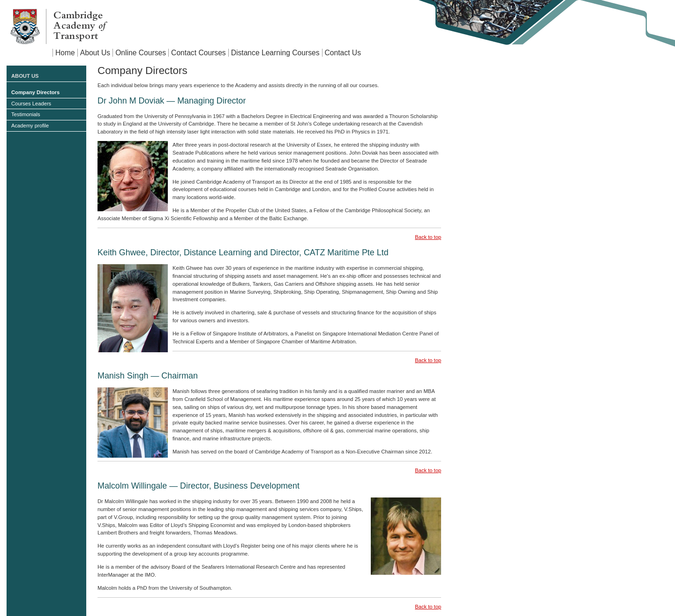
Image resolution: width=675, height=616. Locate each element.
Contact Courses (199, 53)
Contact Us (343, 53)
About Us (95, 53)
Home (65, 53)
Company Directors (35, 92)
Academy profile (30, 126)
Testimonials (26, 114)
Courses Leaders (31, 104)
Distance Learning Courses (275, 53)
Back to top (428, 237)
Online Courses (141, 53)
